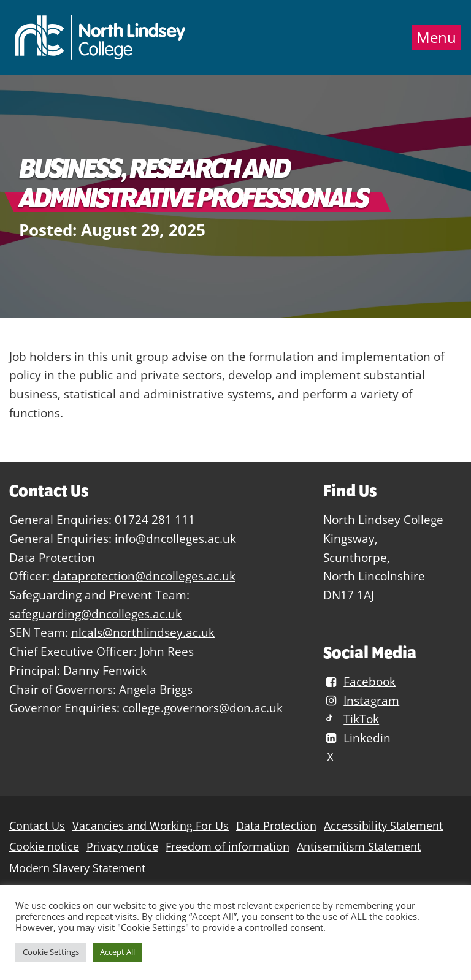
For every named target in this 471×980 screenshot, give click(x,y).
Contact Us (37, 826)
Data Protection (276, 826)
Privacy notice (122, 847)
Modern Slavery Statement (77, 868)
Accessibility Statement (383, 826)
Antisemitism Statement (359, 847)
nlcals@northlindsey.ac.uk (143, 632)
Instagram (361, 700)
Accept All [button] (117, 952)
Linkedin (357, 738)
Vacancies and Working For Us (151, 826)
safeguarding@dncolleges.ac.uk (95, 614)
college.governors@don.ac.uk (203, 708)
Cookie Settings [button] (51, 952)
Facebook (359, 681)
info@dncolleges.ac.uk (175, 538)
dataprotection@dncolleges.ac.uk (144, 576)
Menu (436, 37)
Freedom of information (228, 847)
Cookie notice (44, 847)
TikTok (351, 719)
